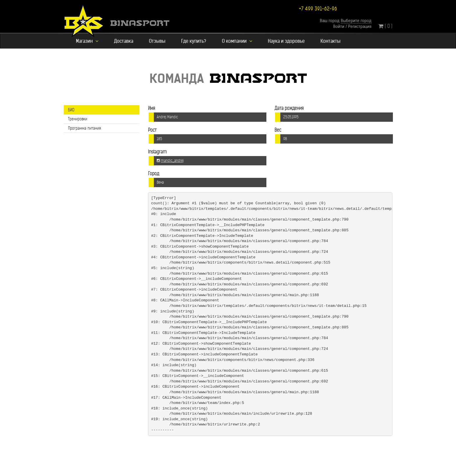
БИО (71, 110)
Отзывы (157, 41)
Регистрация (360, 26)
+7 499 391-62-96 (318, 9)
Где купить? (194, 41)
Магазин (87, 41)
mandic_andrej (172, 161)
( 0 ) (385, 26)
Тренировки (78, 119)
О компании (237, 41)
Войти (339, 26)
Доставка (124, 41)
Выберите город (356, 21)
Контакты (331, 41)
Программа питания (84, 128)
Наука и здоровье (286, 41)
